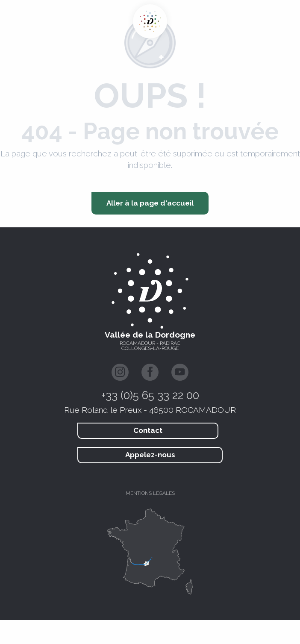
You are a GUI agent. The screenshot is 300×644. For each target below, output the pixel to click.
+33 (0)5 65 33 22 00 (150, 395)
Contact (148, 430)
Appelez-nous (150, 455)
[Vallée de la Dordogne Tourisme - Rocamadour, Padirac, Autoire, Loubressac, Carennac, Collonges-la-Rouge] (150, 21)
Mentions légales (150, 493)
